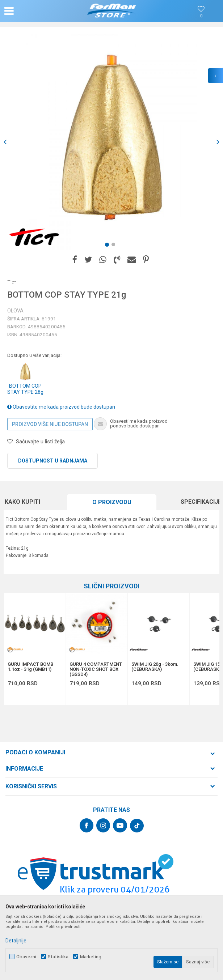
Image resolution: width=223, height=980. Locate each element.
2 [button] (115, 246)
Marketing (91, 957)
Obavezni (26, 957)
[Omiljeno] (201, 16)
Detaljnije (16, 941)
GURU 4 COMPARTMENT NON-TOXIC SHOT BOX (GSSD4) (96, 669)
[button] (37, 11)
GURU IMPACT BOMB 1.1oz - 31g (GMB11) (30, 667)
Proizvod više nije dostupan (50, 424)
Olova (15, 311)
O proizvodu (112, 502)
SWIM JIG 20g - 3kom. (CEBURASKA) (155, 667)
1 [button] (108, 246)
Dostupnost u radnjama (53, 461)
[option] (111, 142)
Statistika (58, 957)
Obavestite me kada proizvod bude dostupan (61, 407)
